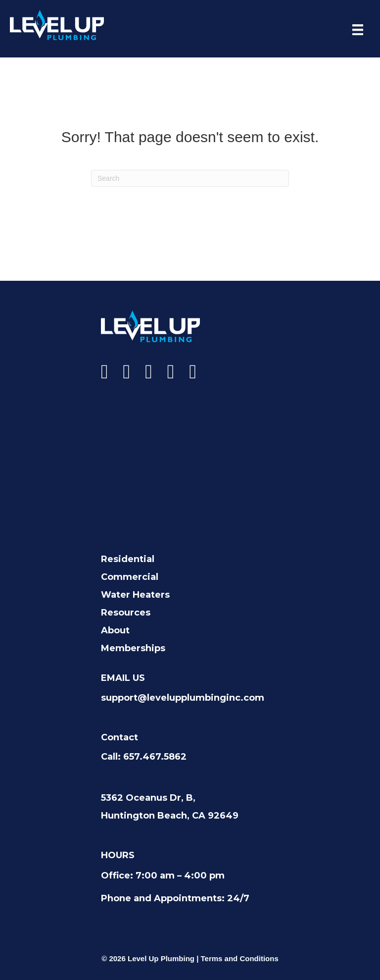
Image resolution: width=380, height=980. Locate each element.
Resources (126, 613)
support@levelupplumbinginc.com (183, 698)
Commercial (130, 577)
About (115, 630)
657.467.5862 (155, 757)
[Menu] (358, 30)
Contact (119, 737)
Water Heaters (135, 595)
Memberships (133, 648)
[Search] (190, 178)
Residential (128, 559)
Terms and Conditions (240, 958)
